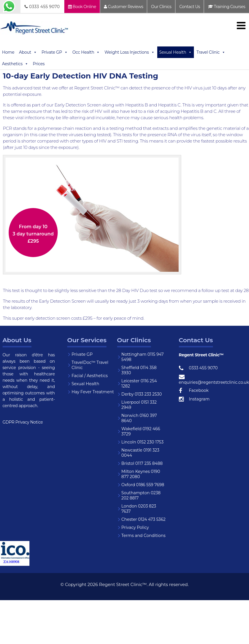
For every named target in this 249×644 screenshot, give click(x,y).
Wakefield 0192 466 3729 (141, 431)
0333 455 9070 (42, 7)
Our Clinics (161, 7)
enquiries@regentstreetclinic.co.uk (206, 379)
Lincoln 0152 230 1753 (143, 442)
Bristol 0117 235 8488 (142, 463)
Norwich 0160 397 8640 (139, 418)
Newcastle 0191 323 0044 (141, 453)
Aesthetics (15, 64)
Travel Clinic (211, 52)
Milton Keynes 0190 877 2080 (141, 474)
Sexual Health (176, 52)
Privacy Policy (135, 527)
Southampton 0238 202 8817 (141, 495)
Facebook (194, 391)
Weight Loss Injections (130, 52)
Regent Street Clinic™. (123, 584)
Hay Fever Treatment (93, 392)
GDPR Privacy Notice (23, 422)
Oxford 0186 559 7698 (143, 485)
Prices (39, 64)
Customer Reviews (123, 7)
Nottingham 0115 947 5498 (143, 357)
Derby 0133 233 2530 (142, 394)
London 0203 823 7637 (139, 509)
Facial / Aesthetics (90, 376)
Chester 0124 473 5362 (144, 519)
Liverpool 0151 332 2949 (139, 405)
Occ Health (86, 52)
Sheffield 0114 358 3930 (139, 370)
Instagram (194, 399)
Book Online (82, 7)
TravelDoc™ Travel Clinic (90, 365)
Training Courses (227, 7)
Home (8, 52)
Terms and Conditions (144, 536)
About (28, 52)
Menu (241, 26)
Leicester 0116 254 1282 (139, 383)
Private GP (55, 52)
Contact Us (190, 7)
